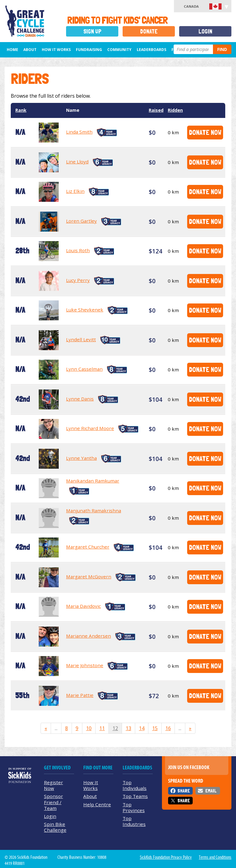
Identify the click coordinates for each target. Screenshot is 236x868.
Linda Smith (79, 132)
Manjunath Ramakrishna (94, 510)
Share (184, 791)
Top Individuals (135, 785)
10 (89, 728)
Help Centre (97, 804)
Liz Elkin (75, 191)
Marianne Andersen (88, 636)
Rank (21, 110)
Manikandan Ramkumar (93, 481)
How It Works (56, 50)
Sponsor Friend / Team (53, 802)
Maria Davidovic (83, 606)
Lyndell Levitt (81, 339)
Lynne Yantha (81, 458)
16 (168, 728)
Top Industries (134, 821)
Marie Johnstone (85, 665)
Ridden (175, 110)
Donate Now (205, 132)
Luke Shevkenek (85, 310)
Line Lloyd (77, 162)
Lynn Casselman (84, 369)
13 (128, 728)
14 (142, 728)
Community (119, 50)
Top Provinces (134, 807)
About (30, 50)
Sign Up (92, 31)
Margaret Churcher (88, 547)
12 (115, 728)
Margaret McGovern (89, 577)
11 (102, 728)
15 (155, 728)
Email (211, 791)
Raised (156, 110)
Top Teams (135, 796)
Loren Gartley (81, 221)
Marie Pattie (80, 695)
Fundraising (89, 50)
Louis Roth (78, 250)
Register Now (53, 785)
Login (205, 31)
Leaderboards (151, 50)
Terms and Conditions (215, 857)
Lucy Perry (78, 280)
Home (12, 50)
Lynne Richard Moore (90, 428)
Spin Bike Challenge (55, 827)
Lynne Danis (80, 399)
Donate (149, 31)
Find (222, 49)
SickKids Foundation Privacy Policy (166, 857)
